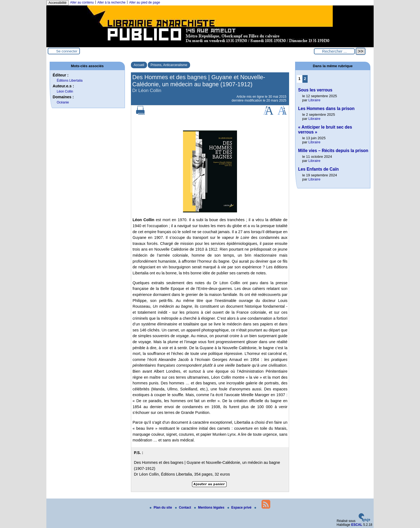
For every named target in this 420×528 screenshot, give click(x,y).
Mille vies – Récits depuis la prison (333, 151)
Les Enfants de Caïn (318, 169)
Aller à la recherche (111, 2)
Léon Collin (65, 91)
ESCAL (357, 525)
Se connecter (67, 51)
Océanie (63, 102)
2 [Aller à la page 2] (305, 79)
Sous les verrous (315, 90)
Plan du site (161, 508)
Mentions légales (210, 508)
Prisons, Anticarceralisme (169, 65)
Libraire (314, 100)
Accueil (139, 65)
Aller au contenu (82, 2)
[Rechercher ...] (334, 51)
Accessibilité (58, 3)
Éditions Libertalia (70, 81)
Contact (184, 508)
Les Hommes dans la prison (326, 109)
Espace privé (240, 508)
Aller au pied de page (144, 2)
